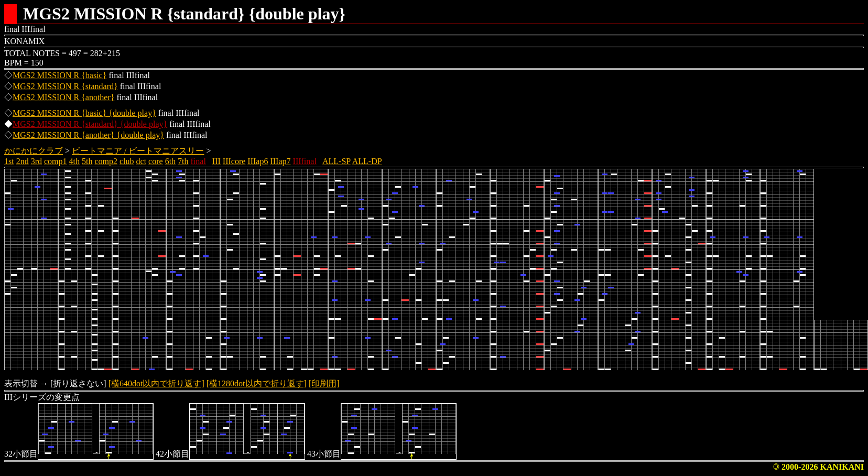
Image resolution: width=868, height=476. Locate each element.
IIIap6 (258, 161)
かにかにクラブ (34, 151)
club (127, 161)
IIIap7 (280, 161)
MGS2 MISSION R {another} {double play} (88, 135)
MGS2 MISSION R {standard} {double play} (90, 124)
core (156, 161)
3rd (36, 161)
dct (142, 161)
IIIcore (234, 161)
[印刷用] (324, 383)
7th (183, 161)
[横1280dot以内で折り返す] (257, 383)
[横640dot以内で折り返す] (156, 383)
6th (170, 161)
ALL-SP (337, 161)
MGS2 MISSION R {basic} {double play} (84, 113)
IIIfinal (305, 161)
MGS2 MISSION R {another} (63, 97)
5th (87, 161)
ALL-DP (367, 161)
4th (74, 161)
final (198, 161)
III (216, 161)
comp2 (106, 161)
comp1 (56, 161)
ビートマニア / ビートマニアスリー (138, 151)
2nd (23, 161)
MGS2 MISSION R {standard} (65, 86)
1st (9, 161)
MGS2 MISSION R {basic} (59, 75)
